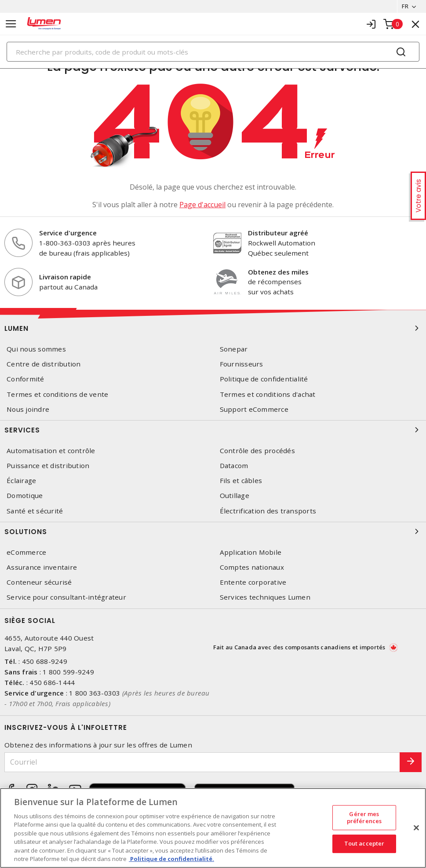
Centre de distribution (44, 364)
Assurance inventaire (42, 567)
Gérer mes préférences (364, 817)
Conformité (25, 379)
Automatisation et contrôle (51, 451)
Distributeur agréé (278, 233)
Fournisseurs (242, 364)
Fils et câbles (241, 481)
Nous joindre (28, 409)
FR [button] (405, 6)
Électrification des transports (268, 511)
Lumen (213, 328)
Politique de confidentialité (264, 379)
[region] (213, 828)
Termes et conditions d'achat (268, 394)
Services (213, 430)
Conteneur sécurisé (39, 582)
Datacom (234, 466)
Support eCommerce (254, 409)
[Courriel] (202, 762)
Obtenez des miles (278, 272)
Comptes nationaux (252, 567)
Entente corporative (253, 582)
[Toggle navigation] (11, 24)
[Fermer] (416, 828)
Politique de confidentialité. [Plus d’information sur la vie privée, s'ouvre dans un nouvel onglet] (171, 859)
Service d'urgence (68, 233)
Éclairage (21, 481)
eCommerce (26, 552)
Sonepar (234, 349)
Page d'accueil (202, 205)
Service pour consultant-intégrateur (66, 597)
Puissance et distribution (48, 466)
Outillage (235, 496)
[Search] (213, 52)
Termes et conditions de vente (57, 394)
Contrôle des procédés (257, 451)
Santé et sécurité (35, 511)
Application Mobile (251, 552)
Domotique (25, 496)
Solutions (213, 531)
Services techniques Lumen (265, 597)
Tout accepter (364, 843)
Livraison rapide (65, 277)
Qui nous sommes (36, 349)
